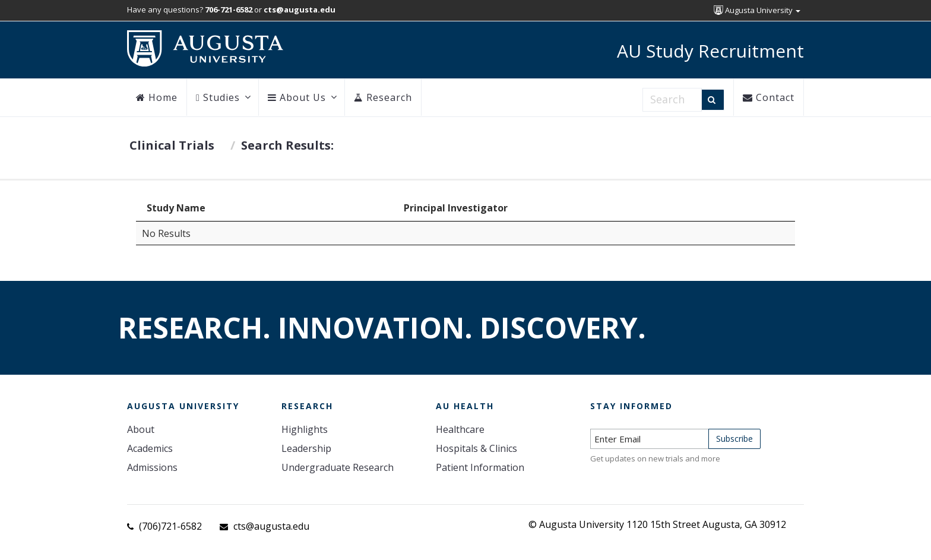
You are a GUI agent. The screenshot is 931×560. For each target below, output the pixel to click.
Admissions (152, 467)
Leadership (306, 448)
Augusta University (757, 10)
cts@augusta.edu (271, 526)
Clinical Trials (172, 145)
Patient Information (480, 467)
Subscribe (734, 439)
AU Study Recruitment (710, 51)
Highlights (305, 429)
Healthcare (460, 429)
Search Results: (287, 145)
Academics (150, 448)
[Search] (713, 100)
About (141, 429)
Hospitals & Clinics (476, 448)
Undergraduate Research (338, 467)
